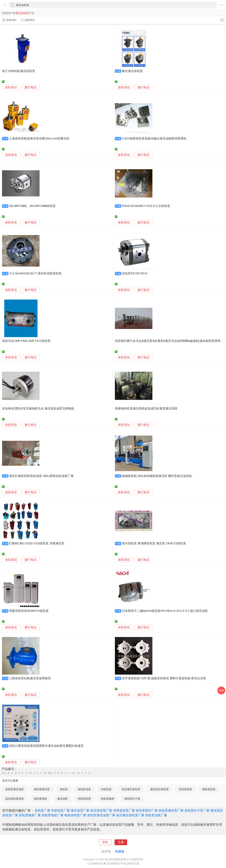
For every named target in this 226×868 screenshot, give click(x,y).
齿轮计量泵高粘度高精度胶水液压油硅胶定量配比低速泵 (46, 746)
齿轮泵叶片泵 (132, 799)
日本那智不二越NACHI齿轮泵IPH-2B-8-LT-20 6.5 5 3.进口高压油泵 (165, 611)
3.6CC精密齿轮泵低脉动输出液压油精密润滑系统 (154, 139)
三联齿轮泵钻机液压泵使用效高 (30, 678)
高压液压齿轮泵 (131, 789)
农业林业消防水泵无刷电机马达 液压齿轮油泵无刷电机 (38, 409)
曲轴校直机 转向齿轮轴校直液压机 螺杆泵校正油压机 (157, 476)
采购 (221, 690)
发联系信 (11, 87)
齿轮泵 (64, 789)
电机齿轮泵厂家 (75, 815)
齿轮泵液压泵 (42, 789)
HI (30, 773)
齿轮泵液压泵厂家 (171, 810)
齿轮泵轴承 (108, 799)
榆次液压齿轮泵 (132, 71)
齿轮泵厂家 (42, 810)
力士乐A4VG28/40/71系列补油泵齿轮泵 (35, 273)
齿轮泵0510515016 (135, 273)
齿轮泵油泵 (84, 789)
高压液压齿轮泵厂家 (130, 815)
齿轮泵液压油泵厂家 (101, 815)
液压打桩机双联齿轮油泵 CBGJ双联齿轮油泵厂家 (42, 476)
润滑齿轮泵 (84, 799)
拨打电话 (31, 87)
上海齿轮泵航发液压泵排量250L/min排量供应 (39, 139)
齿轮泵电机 (40, 799)
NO (50, 773)
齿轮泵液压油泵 (15, 789)
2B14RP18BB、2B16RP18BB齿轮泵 (32, 206)
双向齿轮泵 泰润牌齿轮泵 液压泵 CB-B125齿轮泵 (154, 543)
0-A (4, 773)
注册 (121, 842)
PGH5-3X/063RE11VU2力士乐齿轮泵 (146, 206)
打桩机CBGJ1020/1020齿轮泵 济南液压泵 (37, 543)
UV (73, 773)
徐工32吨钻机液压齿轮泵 (19, 71)
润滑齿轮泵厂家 (124, 810)
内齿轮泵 (106, 789)
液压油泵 (62, 799)
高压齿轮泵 (185, 789)
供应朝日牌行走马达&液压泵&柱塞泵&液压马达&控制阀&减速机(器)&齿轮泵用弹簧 (169, 341)
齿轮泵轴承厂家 (30, 815)
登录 (105, 842)
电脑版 (120, 851)
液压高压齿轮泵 (160, 789)
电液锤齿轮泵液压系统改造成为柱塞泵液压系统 (146, 409)
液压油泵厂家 (80, 810)
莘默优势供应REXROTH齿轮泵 (29, 611)
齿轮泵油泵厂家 (156, 815)
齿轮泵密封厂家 (147, 810)
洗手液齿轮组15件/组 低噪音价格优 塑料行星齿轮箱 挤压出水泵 (164, 678)
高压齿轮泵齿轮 (15, 799)
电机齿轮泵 (209, 789)
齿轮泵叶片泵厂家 (197, 810)
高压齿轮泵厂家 (101, 810)
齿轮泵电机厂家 (53, 815)
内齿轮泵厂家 (60, 810)
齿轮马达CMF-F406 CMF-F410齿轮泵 (26, 341)
